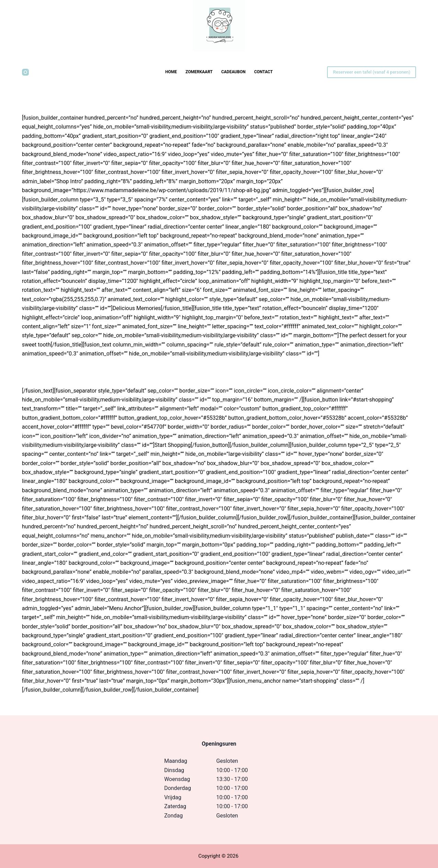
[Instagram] (25, 72)
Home (171, 72)
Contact (263, 72)
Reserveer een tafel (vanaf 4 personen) (372, 72)
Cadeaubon (233, 72)
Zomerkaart (199, 72)
